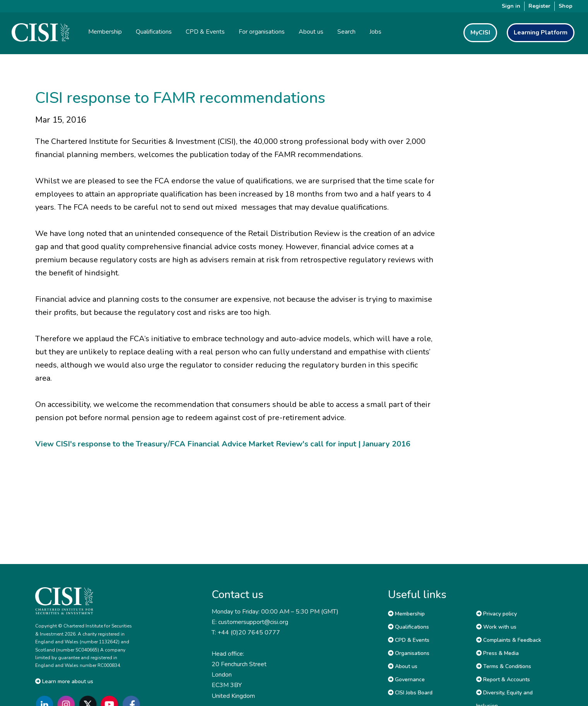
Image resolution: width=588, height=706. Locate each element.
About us (403, 666)
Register (539, 6)
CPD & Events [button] (205, 32)
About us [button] (311, 32)
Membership (406, 614)
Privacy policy (497, 614)
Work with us (496, 627)
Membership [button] (105, 32)
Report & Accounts (503, 680)
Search (346, 32)
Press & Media (497, 653)
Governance (406, 680)
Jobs (375, 32)
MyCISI (480, 32)
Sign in (511, 6)
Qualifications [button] (154, 32)
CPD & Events (409, 640)
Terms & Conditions (504, 666)
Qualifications (409, 627)
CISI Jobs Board (410, 693)
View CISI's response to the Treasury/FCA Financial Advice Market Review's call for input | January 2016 (223, 444)
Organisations (409, 653)
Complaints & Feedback (509, 640)
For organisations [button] (262, 32)
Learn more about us (64, 681)
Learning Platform (541, 32)
